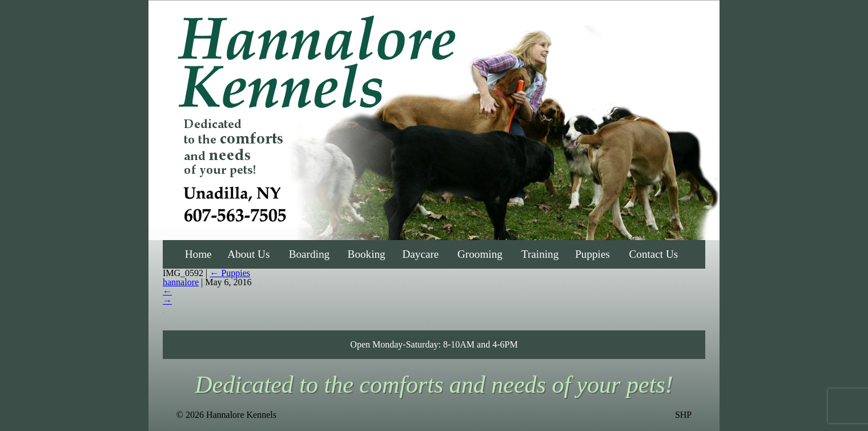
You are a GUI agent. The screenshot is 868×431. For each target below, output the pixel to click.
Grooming (480, 254)
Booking (367, 254)
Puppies (592, 254)
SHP (683, 415)
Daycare (420, 254)
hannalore (181, 282)
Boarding (309, 254)
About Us (248, 254)
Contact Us (654, 254)
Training (540, 254)
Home (198, 254)
